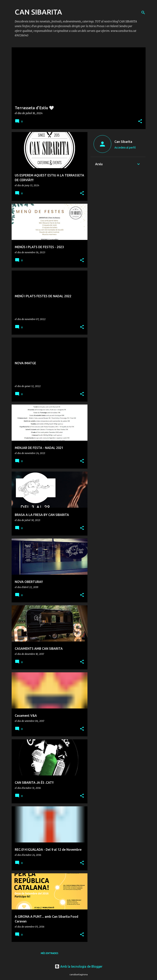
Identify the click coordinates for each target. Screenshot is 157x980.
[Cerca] (143, 13)
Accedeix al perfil (125, 148)
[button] (140, 122)
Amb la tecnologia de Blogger (79, 966)
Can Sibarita (123, 142)
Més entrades (50, 953)
